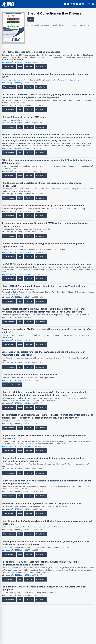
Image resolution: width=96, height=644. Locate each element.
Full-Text (29, 66)
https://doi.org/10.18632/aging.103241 (16, 575)
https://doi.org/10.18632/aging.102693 (16, 595)
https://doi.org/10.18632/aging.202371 (16, 530)
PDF (31, 19)
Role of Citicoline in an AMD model (25, 117)
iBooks (30, 25)
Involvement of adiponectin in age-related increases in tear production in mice (42, 503)
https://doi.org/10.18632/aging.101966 (16, 363)
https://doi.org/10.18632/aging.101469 (16, 297)
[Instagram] (71, 4)
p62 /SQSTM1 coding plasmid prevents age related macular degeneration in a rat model (48, 264)
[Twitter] (68, 4)
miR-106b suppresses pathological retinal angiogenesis (31, 52)
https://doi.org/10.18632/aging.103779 (16, 550)
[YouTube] (77, 4)
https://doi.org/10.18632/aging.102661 (16, 469)
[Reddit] (83, 4)
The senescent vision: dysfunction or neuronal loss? (30, 375)
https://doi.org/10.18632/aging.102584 (16, 446)
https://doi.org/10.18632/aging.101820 (16, 211)
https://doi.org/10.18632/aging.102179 (16, 171)
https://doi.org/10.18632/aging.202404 (16, 62)
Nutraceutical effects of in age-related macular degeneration (43, 206)
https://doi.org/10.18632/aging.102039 (16, 194)
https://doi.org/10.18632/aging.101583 (16, 403)
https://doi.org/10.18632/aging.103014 (16, 148)
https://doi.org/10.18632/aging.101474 (16, 424)
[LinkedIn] (74, 4)
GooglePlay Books (41, 25)
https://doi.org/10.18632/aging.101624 (16, 252)
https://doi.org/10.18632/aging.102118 (16, 492)
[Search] (93, 4)
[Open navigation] (89, 4)
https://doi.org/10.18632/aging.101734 (16, 380)
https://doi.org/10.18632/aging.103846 (16, 83)
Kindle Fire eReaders (61, 25)
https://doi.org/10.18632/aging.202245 (16, 340)
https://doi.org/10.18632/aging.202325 (16, 317)
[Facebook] (65, 4)
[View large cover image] (13, 28)
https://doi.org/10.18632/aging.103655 (16, 105)
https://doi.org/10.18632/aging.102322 (16, 509)
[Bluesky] (80, 4)
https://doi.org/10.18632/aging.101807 (16, 232)
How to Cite (41, 66)
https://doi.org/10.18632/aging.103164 (16, 123)
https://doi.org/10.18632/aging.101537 (16, 274)
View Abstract (9, 66)
